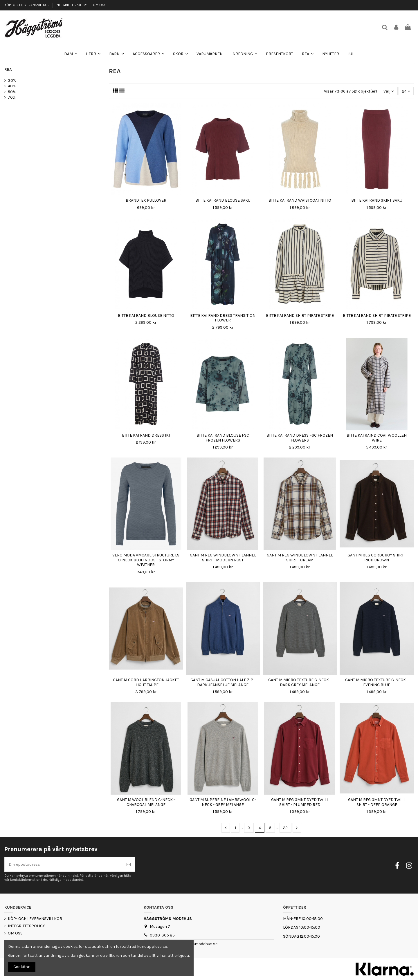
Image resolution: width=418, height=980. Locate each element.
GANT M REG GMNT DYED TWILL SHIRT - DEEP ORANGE (377, 802)
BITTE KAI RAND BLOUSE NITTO (146, 315)
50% (12, 92)
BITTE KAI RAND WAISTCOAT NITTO (300, 200)
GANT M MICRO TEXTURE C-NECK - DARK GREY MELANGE (300, 682)
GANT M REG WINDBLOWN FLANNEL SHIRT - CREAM (300, 558)
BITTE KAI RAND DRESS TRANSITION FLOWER (223, 318)
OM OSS (100, 5)
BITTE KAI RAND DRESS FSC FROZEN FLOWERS (300, 438)
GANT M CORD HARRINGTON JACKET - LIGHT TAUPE (146, 682)
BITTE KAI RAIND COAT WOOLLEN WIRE (377, 438)
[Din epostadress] (64, 864)
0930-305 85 (162, 935)
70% (12, 97)
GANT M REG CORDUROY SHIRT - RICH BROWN (377, 558)
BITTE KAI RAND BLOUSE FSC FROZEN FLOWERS (223, 438)
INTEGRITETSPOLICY (72, 5)
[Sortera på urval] (389, 91)
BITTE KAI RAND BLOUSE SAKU (223, 200)
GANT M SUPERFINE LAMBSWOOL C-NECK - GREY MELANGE (223, 802)
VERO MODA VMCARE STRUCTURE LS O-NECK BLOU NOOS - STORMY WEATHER (146, 560)
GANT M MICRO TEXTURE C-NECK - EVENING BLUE (377, 682)
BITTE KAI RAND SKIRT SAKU (377, 200)
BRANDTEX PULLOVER (146, 200)
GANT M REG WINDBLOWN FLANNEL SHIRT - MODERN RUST (223, 558)
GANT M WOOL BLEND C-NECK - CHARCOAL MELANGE (146, 802)
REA (8, 69)
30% (12, 81)
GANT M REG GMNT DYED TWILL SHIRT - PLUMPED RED (300, 802)
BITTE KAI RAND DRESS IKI (146, 435)
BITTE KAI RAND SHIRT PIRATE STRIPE (300, 315)
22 (285, 828)
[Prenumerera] (129, 864)
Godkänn (22, 967)
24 (406, 91)
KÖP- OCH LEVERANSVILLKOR (27, 5)
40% (12, 86)
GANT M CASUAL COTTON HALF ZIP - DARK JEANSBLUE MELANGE (223, 682)
